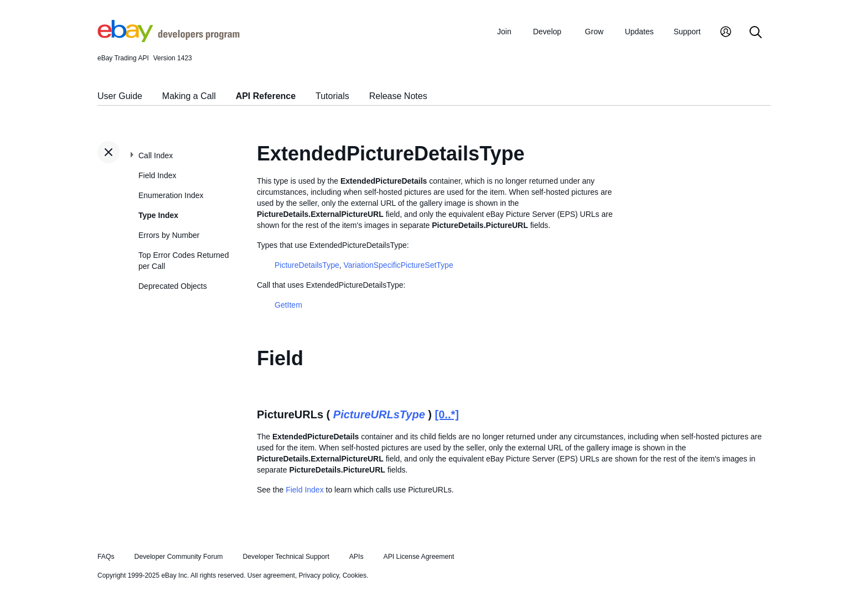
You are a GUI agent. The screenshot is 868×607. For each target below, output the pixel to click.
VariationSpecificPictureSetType (399, 265)
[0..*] (447, 414)
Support (687, 32)
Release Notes (398, 96)
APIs (356, 557)
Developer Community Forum (179, 557)
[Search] (756, 33)
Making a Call (189, 96)
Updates (639, 32)
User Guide (120, 96)
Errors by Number (169, 235)
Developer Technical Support (286, 557)
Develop (547, 32)
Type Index (158, 215)
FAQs (106, 557)
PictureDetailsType (307, 265)
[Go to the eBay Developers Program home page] (169, 39)
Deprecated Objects (173, 286)
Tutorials (332, 96)
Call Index (156, 155)
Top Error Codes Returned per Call (184, 261)
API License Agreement (418, 557)
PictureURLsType (379, 414)
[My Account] (726, 33)
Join (504, 32)
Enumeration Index (171, 195)
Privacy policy (319, 575)
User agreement (271, 575)
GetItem (288, 305)
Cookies (355, 575)
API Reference (266, 96)
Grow (594, 32)
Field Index (157, 175)
